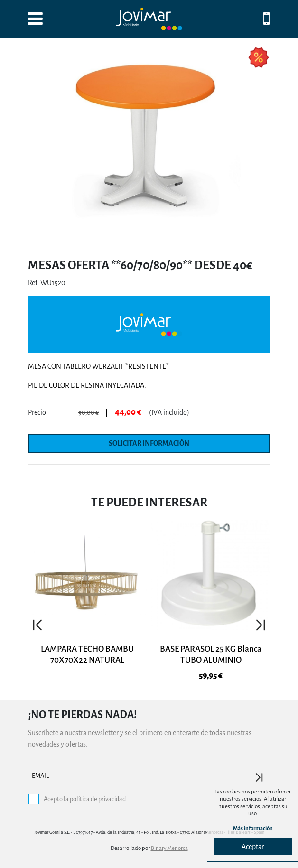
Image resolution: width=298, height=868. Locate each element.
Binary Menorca (169, 848)
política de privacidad (98, 799)
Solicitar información (149, 443)
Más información (253, 828)
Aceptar (253, 847)
